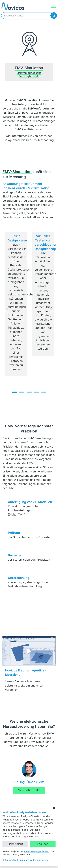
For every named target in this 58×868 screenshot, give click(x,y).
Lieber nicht (15, 844)
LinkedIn (7, 793)
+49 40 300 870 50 (20, 770)
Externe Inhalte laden (32, 570)
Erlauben (43, 844)
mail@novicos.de (19, 774)
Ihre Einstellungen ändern (36, 851)
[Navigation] (54, 6)
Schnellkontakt (29, 703)
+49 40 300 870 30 (20, 766)
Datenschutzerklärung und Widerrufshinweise (25, 860)
